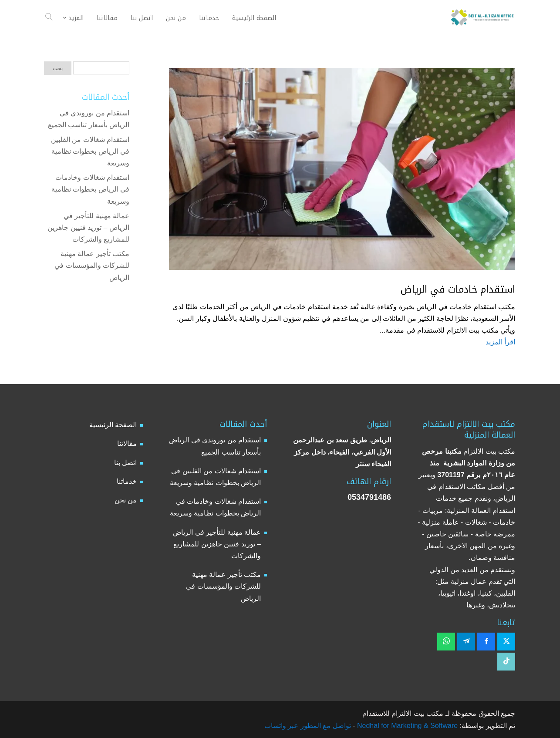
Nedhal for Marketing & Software (407, 726)
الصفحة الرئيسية (113, 425)
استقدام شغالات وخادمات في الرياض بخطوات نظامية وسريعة (90, 189)
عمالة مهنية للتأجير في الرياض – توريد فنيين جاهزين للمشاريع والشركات (88, 227)
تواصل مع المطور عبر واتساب (308, 726)
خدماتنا (127, 481)
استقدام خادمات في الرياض (458, 290)
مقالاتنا (127, 443)
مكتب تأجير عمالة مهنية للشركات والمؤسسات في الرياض (92, 265)
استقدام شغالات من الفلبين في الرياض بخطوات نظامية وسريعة (90, 151)
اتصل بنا (125, 463)
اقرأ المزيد (500, 342)
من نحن (126, 500)
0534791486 (369, 497)
